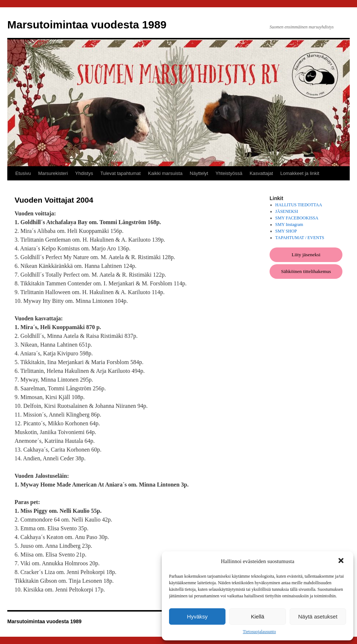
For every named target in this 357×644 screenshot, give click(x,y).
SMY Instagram (289, 225)
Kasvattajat (261, 173)
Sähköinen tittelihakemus (306, 271)
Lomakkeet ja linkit (300, 173)
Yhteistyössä (229, 173)
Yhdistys (84, 173)
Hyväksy (197, 616)
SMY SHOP (286, 231)
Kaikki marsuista (165, 173)
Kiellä (258, 616)
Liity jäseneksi (306, 255)
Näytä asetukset (318, 616)
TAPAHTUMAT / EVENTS (300, 238)
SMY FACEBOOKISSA (297, 218)
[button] (342, 561)
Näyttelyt (199, 173)
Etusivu (23, 173)
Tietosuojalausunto (260, 632)
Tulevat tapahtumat (120, 173)
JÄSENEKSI (287, 211)
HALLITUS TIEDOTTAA (299, 205)
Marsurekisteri (53, 173)
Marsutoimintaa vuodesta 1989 (87, 25)
